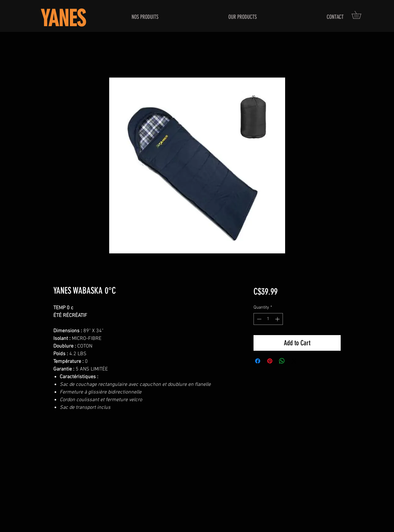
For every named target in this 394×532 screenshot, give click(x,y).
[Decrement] (258, 319)
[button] (360, 15)
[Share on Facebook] (258, 361)
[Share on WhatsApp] (282, 361)
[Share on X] (294, 361)
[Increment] (278, 319)
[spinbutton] (268, 319)
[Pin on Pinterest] (270, 361)
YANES (63, 19)
